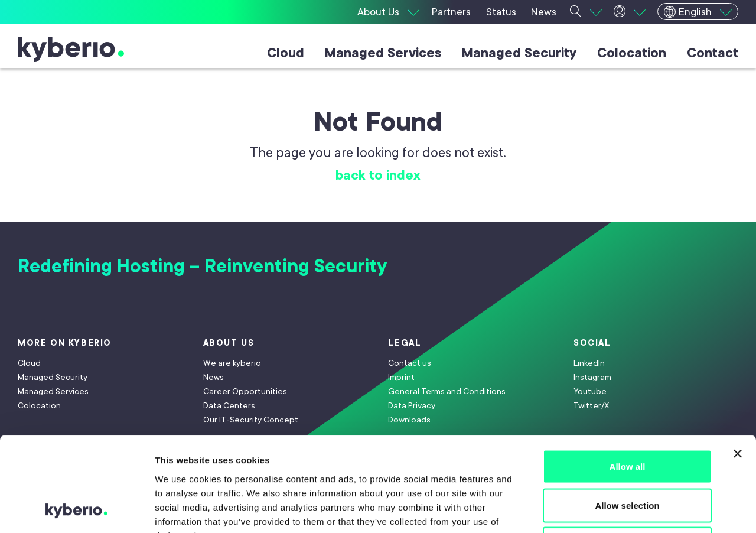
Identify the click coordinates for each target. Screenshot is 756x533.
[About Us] (388, 12)
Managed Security (519, 53)
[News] (544, 12)
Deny (628, 455)
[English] (698, 12)
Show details (620, 510)
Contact (713, 53)
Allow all (628, 378)
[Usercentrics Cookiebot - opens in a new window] (76, 510)
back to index (378, 175)
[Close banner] (738, 365)
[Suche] (586, 12)
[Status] (502, 12)
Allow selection (627, 417)
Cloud (286, 53)
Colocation (632, 53)
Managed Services (383, 53)
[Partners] (453, 12)
